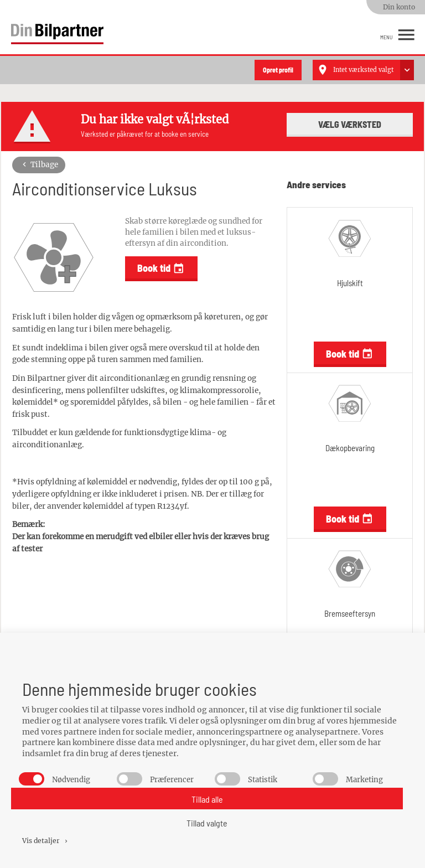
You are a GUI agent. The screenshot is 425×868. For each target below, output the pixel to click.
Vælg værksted (350, 124)
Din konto (399, 7)
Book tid (161, 268)
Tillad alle (207, 799)
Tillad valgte (207, 823)
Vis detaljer (46, 841)
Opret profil (278, 70)
